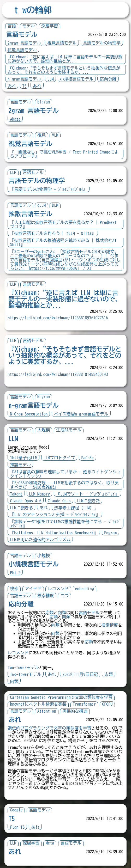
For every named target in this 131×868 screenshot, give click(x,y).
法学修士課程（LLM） (74, 508)
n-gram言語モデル (24, 79)
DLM (55, 205)
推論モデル (21, 465)
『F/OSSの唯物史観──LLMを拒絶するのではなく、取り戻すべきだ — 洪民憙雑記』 (64, 485)
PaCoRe (88, 458)
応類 (50, 613)
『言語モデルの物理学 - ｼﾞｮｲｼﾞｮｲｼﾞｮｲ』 (49, 189)
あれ (12, 86)
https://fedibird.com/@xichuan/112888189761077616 (58, 318)
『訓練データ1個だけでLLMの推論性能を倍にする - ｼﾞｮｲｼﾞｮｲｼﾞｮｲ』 (63, 524)
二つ (65, 596)
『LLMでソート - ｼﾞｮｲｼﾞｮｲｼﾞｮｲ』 (88, 494)
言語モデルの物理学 (102, 43)
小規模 (44, 555)
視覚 (41, 135)
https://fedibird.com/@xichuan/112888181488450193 (58, 374)
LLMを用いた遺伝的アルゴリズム (40, 540)
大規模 (44, 430)
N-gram (44, 397)
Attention (47, 711)
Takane (16, 494)
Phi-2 (15, 573)
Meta (50, 843)
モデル (28, 26)
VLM (55, 135)
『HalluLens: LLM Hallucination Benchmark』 (54, 533)
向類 (62, 613)
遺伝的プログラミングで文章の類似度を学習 (50, 728)
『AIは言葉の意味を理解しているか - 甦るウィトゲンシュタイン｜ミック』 (63, 474)
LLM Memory (39, 494)
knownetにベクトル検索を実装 (38, 704)
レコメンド (58, 589)
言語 (12, 26)
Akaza (15, 119)
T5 (24, 86)
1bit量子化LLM (24, 458)
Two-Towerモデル (23, 668)
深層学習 (50, 26)
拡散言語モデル (22, 50)
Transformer (84, 704)
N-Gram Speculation (29, 414)
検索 (14, 589)
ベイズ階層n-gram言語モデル (81, 414)
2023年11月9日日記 (80, 674)
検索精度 (46, 596)
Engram (110, 533)
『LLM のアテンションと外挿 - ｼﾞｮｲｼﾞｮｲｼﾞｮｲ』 (55, 515)
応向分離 (108, 79)
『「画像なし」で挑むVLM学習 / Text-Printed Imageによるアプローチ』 (64, 154)
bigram (44, 102)
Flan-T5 (17, 827)
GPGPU (108, 704)
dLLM (41, 205)
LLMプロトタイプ (59, 458)
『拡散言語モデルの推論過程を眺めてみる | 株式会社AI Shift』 (63, 242)
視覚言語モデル (62, 43)
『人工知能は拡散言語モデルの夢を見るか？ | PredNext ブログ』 (63, 224)
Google (16, 810)
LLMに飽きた (89, 501)
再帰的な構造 (75, 711)
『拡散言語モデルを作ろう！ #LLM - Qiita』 (53, 233)
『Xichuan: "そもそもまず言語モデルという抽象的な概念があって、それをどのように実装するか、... (64, 70)
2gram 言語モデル (24, 43)
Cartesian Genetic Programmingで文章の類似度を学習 (61, 697)
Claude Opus (59, 501)
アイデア (33, 589)
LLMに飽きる (22, 508)
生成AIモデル (69, 430)
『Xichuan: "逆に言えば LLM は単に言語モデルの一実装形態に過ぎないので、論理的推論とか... (65, 59)
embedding (85, 589)
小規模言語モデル (77, 79)
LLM (50, 79)
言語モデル (22, 34)
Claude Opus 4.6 (26, 501)
